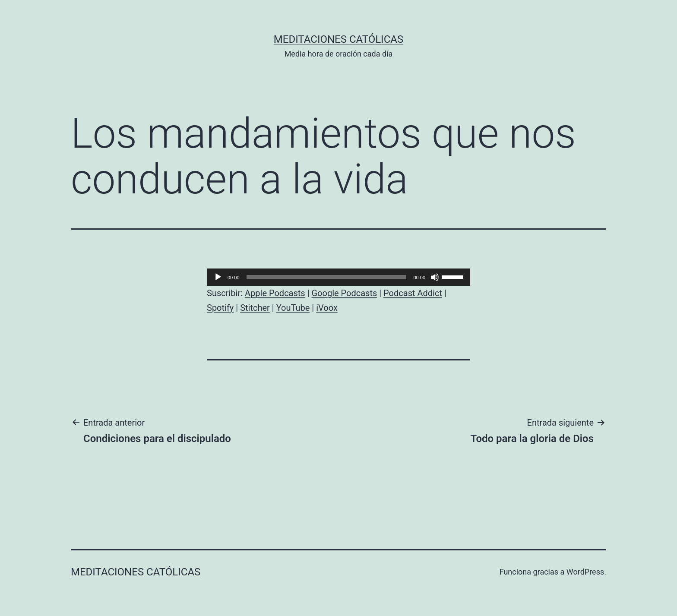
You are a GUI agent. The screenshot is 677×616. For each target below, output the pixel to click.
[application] (338, 277)
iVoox (327, 308)
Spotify (220, 308)
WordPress (585, 572)
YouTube (293, 308)
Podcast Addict (413, 293)
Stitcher (255, 308)
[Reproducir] (218, 277)
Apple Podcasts (275, 293)
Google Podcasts (344, 293)
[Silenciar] (435, 277)
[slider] (327, 277)
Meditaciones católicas (338, 39)
